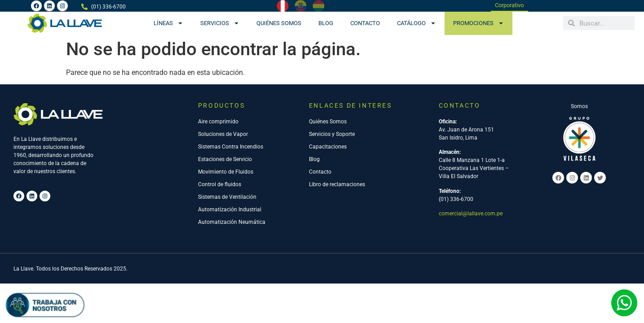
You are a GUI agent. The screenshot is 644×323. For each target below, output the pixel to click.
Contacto (365, 23)
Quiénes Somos (279, 23)
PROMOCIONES (479, 23)
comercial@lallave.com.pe (471, 214)
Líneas (168, 23)
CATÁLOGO (417, 23)
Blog (326, 23)
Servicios (220, 23)
